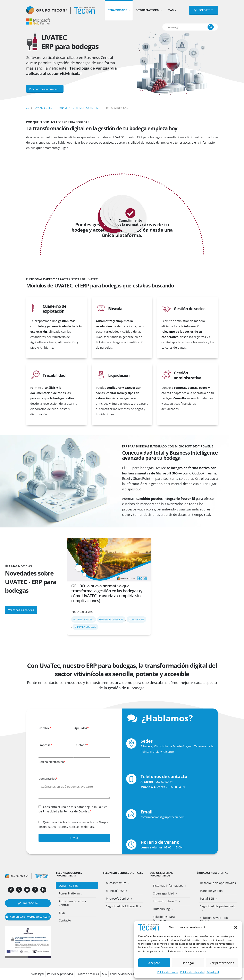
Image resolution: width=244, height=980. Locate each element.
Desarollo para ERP (111, 619)
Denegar (188, 963)
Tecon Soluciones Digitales (123, 873)
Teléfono (81, 745)
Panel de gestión (211, 891)
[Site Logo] (84, 10)
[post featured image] (109, 560)
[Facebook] (11, 890)
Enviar (74, 838)
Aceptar (154, 963)
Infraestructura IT (165, 901)
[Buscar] (211, 27)
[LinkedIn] (43, 890)
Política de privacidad (192, 972)
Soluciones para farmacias (164, 919)
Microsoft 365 (115, 891)
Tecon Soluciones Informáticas (69, 874)
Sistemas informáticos (168, 886)
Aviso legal (213, 972)
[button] (236, 927)
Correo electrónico (52, 762)
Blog (62, 913)
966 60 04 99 (176, 787)
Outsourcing (161, 909)
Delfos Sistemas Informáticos (161, 874)
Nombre (45, 728)
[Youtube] (27, 890)
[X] (19, 890)
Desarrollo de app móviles (218, 883)
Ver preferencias (222, 963)
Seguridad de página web (218, 906)
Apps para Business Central (72, 903)
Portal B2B (207, 898)
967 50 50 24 (164, 782)
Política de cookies (168, 972)
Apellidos (82, 728)
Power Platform (147, 10)
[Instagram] (35, 890)
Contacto (65, 920)
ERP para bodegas (85, 627)
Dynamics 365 (117, 10)
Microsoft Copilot (118, 898)
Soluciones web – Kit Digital (214, 920)
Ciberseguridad (163, 893)
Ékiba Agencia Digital (212, 873)
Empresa (45, 745)
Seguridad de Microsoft (122, 906)
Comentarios (48, 779)
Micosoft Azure (116, 883)
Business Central (84, 619)
